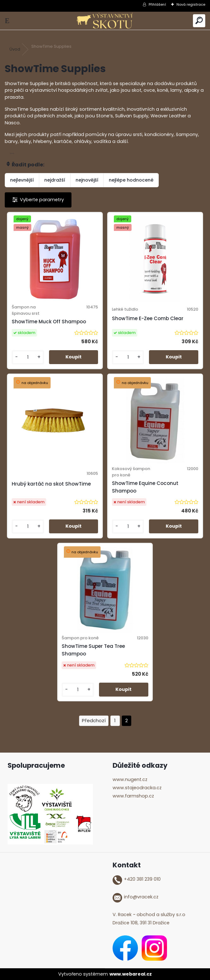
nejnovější (87, 180)
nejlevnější (22, 180)
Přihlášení (157, 4)
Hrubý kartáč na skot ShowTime (51, 484)
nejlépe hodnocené (131, 180)
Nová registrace (191, 4)
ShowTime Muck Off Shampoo (49, 322)
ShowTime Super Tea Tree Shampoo (93, 650)
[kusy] (28, 357)
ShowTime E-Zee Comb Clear (148, 318)
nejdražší (55, 180)
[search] (199, 21)
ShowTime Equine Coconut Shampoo (145, 487)
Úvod (15, 49)
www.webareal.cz (131, 974)
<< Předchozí (94, 721)
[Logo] (105, 21)
